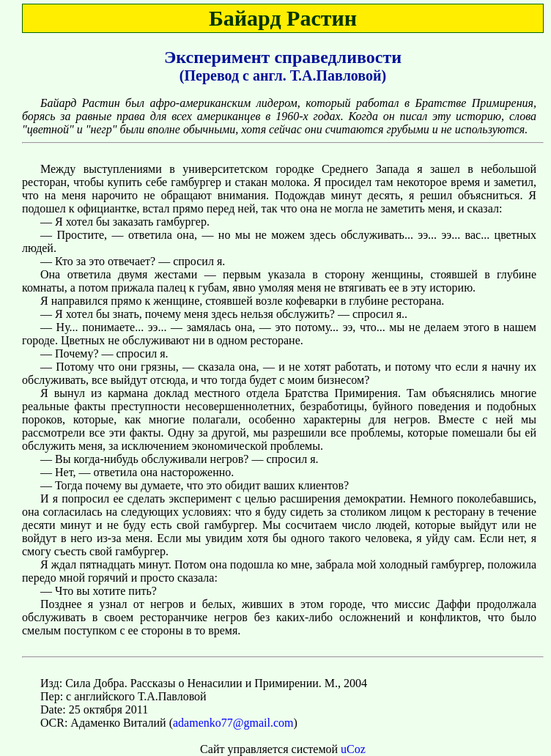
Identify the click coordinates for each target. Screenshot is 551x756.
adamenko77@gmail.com (233, 723)
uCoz (353, 749)
